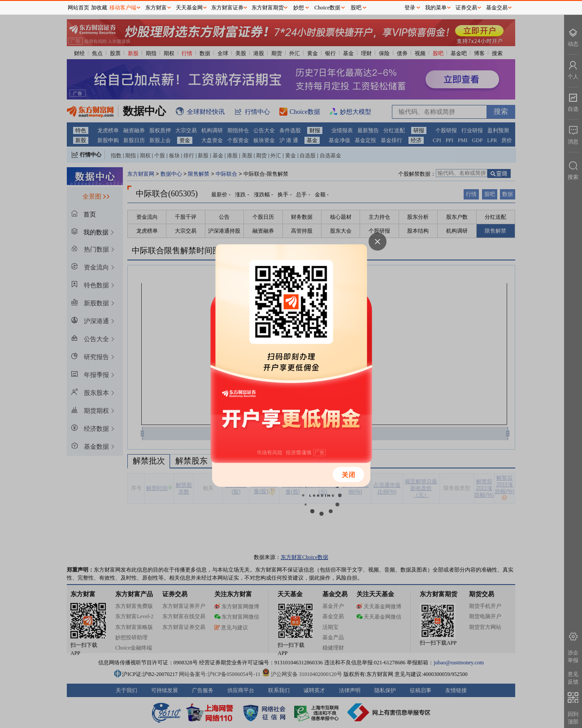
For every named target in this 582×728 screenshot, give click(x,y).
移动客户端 (123, 8)
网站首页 (78, 8)
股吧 (356, 8)
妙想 (299, 8)
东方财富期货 (268, 8)
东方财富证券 (227, 8)
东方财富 (156, 8)
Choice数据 (327, 8)
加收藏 (99, 8)
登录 (410, 8)
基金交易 (497, 8)
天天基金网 (189, 8)
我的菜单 (436, 8)
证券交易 (466, 8)
